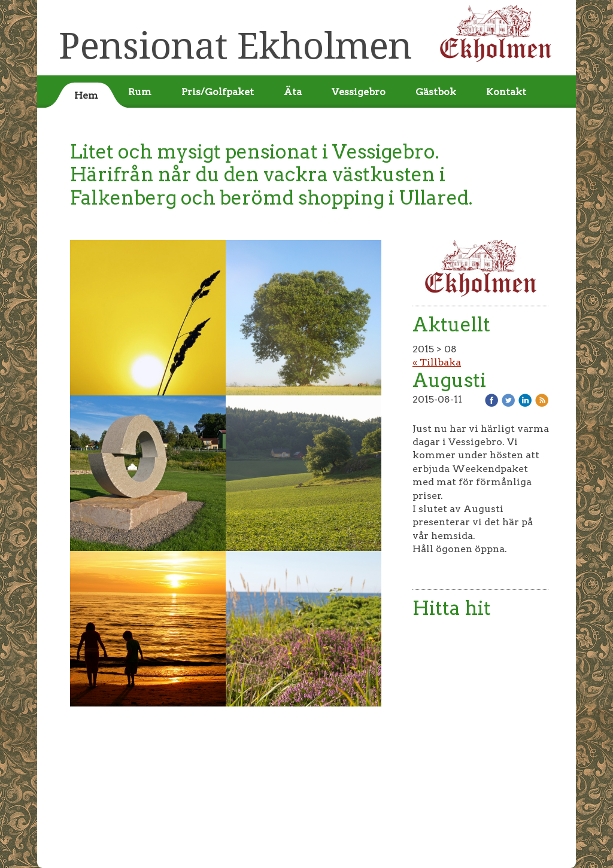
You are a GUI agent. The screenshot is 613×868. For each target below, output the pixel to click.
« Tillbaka (437, 362)
